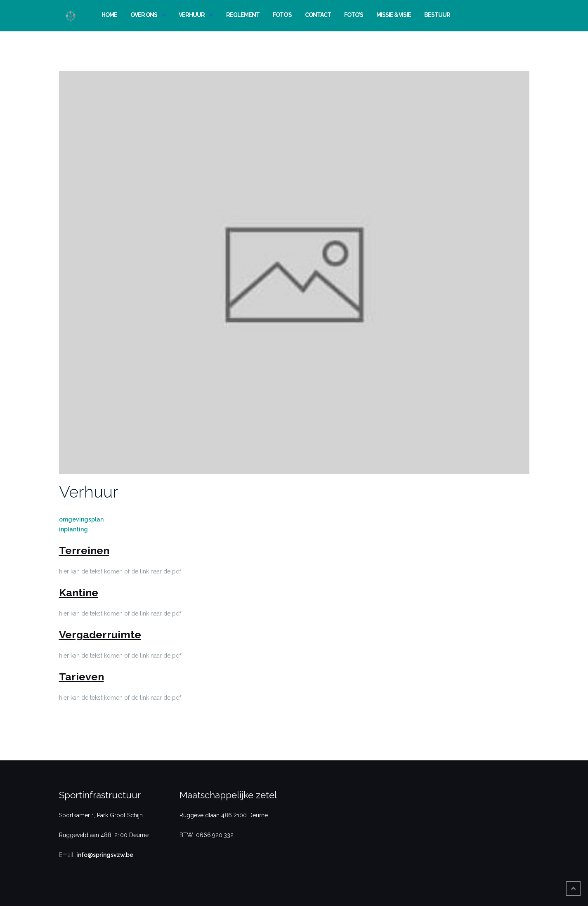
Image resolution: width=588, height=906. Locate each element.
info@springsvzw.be (105, 855)
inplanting (73, 529)
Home (109, 15)
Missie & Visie (394, 15)
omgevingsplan (81, 519)
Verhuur (192, 15)
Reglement (243, 15)
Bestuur (437, 15)
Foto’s (282, 15)
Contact (318, 15)
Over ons (144, 15)
